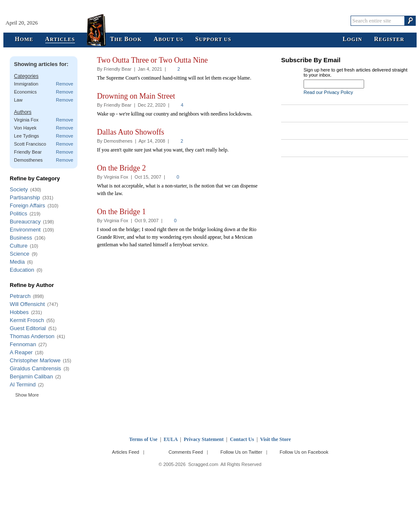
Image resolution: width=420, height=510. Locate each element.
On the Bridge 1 (121, 212)
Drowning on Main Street (136, 96)
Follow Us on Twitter (241, 452)
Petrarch (20, 296)
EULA (171, 439)
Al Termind (23, 385)
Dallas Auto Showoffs (131, 132)
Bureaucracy (25, 222)
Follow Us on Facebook (304, 452)
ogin (352, 40)
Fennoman (23, 344)
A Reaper (21, 352)
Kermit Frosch (27, 320)
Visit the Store (275, 439)
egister (389, 40)
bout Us (169, 40)
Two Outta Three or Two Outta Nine (152, 60)
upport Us (213, 40)
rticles (60, 40)
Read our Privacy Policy (328, 92)
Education (22, 270)
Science (19, 254)
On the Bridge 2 (121, 168)
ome (24, 40)
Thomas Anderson (32, 336)
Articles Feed (126, 452)
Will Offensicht (27, 304)
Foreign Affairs (28, 205)
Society (19, 189)
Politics (18, 214)
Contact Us (242, 439)
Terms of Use (143, 439)
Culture (19, 246)
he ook (126, 40)
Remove (65, 84)
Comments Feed (186, 452)
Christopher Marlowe (35, 360)
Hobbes (19, 312)
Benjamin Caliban (31, 376)
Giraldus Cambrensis (35, 368)
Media (17, 262)
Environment (25, 230)
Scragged (210, 21)
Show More (27, 395)
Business (21, 238)
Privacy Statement (204, 439)
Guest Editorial (28, 328)
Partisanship (25, 197)
